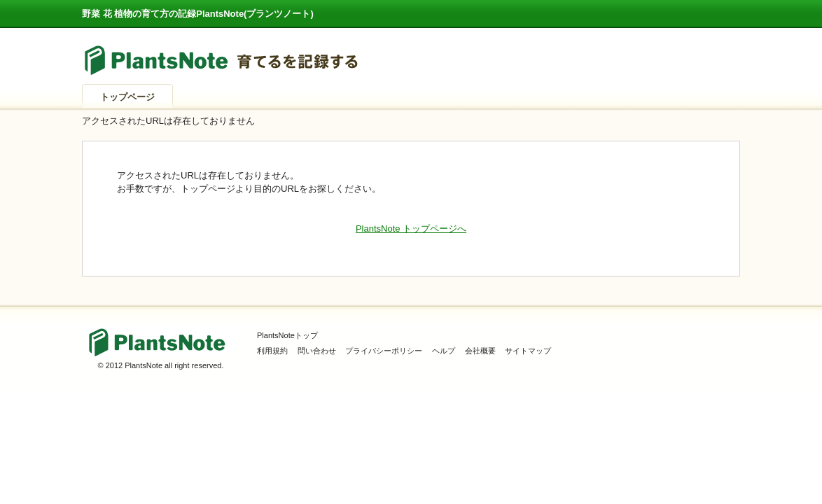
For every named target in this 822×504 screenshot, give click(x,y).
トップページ (127, 97)
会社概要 (480, 351)
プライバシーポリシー (384, 351)
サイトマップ (528, 351)
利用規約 (272, 351)
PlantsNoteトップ (287, 335)
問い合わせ (317, 351)
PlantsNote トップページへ (411, 229)
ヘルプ (444, 351)
